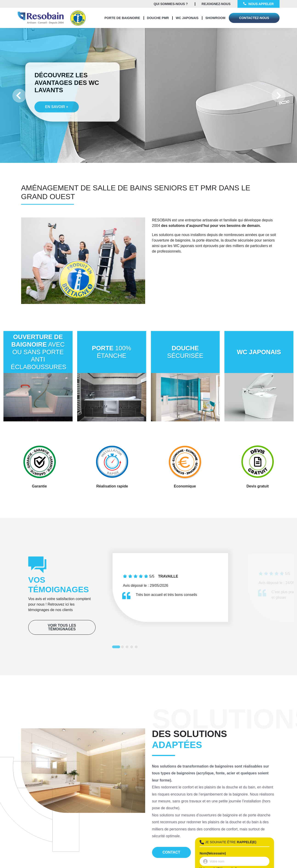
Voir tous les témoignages (62, 627)
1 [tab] (114, 648)
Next (279, 95)
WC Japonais (187, 18)
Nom (213, 853)
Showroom (215, 18)
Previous (18, 95)
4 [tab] (133, 648)
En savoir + (51, 114)
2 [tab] (123, 648)
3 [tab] (128, 648)
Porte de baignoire (122, 18)
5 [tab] (137, 648)
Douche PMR (158, 18)
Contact (171, 852)
